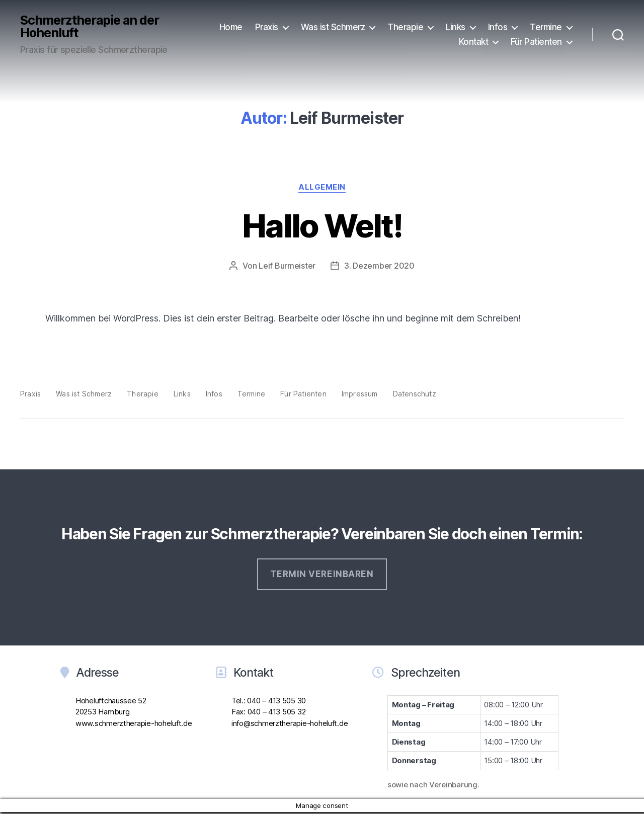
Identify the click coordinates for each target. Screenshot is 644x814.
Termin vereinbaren (322, 574)
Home (231, 27)
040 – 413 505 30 (276, 701)
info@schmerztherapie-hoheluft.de (290, 723)
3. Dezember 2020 (379, 266)
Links (456, 27)
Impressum (360, 394)
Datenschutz (415, 394)
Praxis (267, 27)
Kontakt (474, 42)
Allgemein (322, 187)
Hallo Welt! (322, 226)
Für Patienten (536, 42)
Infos (498, 27)
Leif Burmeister (287, 266)
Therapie (405, 27)
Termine (546, 27)
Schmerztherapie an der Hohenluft (90, 27)
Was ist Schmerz (333, 27)
